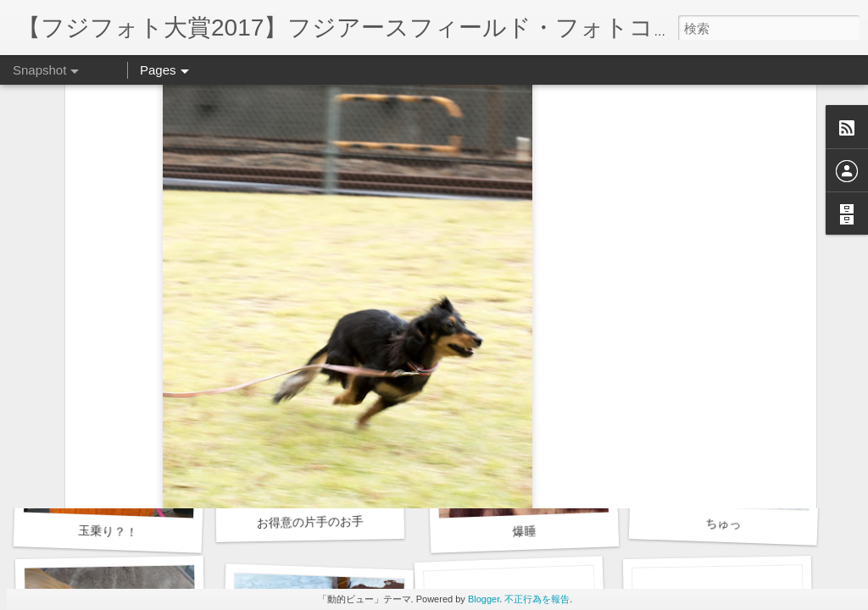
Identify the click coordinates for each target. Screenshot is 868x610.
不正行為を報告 (537, 599)
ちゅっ (723, 523)
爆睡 (524, 531)
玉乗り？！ (108, 531)
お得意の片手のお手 (310, 522)
